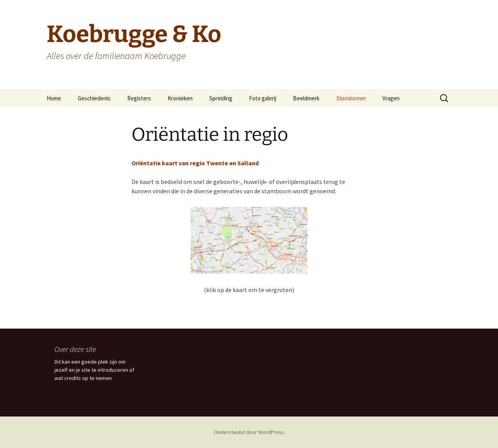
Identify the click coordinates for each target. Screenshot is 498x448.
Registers (139, 98)
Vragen (391, 98)
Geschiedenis (94, 98)
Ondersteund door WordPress (249, 432)
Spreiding (221, 98)
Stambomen (351, 98)
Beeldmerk (306, 98)
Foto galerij (263, 98)
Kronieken (180, 98)
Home (54, 98)
